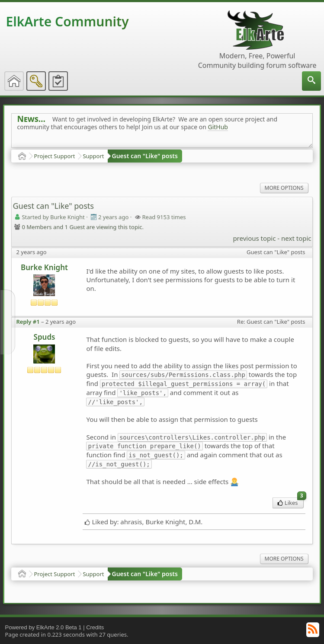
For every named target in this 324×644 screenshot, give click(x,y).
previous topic (254, 238)
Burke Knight (44, 267)
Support (93, 156)
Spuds (45, 337)
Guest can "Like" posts (145, 156)
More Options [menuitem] (284, 188)
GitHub (218, 127)
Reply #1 (28, 322)
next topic (296, 238)
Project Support (54, 156)
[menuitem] (311, 81)
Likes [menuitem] (290, 502)
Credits (95, 627)
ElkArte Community (67, 21)
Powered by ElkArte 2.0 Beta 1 (43, 627)
